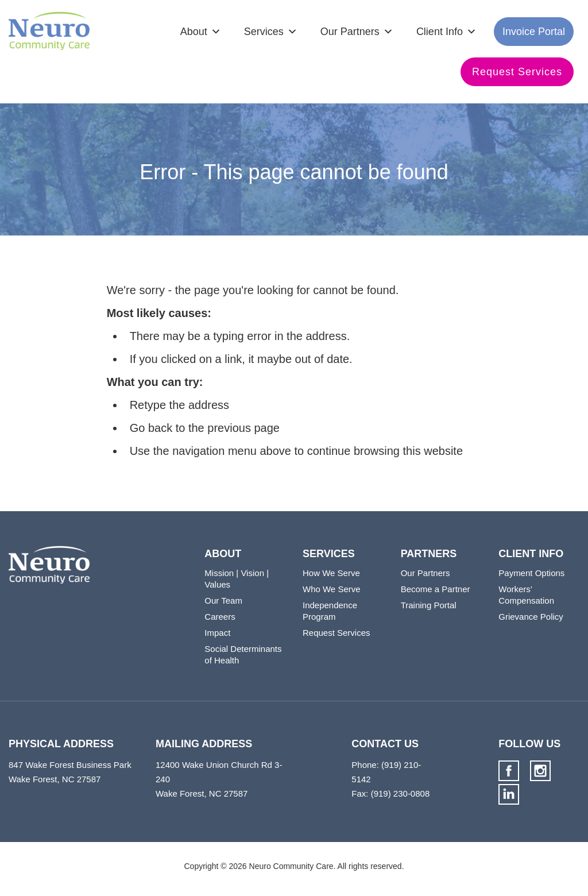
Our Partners (350, 32)
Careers (220, 617)
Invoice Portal (534, 32)
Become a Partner (436, 589)
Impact (217, 633)
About (194, 32)
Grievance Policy (531, 617)
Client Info (440, 32)
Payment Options (531, 573)
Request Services (517, 72)
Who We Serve (332, 589)
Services (264, 32)
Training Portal (429, 605)
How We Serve (331, 573)
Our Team (223, 600)
